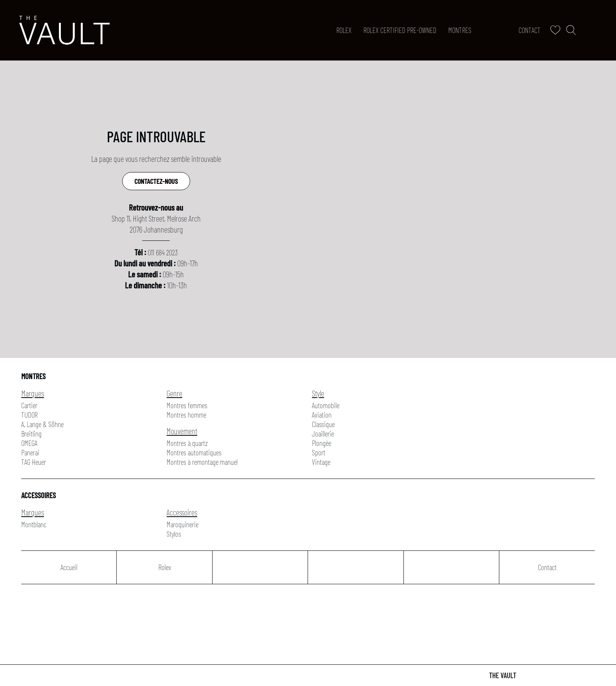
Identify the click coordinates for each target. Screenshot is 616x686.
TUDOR (29, 415)
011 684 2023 (163, 252)
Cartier (29, 405)
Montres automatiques (194, 452)
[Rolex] (595, 30)
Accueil (69, 567)
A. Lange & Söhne (42, 424)
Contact (530, 30)
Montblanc (34, 524)
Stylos (174, 534)
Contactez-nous (156, 181)
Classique (323, 424)
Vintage (321, 462)
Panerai (30, 452)
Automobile (326, 405)
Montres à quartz (187, 443)
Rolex (344, 30)
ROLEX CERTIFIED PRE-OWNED (400, 30)
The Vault (503, 675)
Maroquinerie (182, 524)
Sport (319, 452)
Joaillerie (323, 434)
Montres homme (186, 415)
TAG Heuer (34, 462)
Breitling (31, 434)
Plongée (322, 443)
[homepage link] (64, 30)
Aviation (322, 415)
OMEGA (29, 443)
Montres (460, 30)
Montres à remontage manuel (202, 462)
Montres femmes (187, 405)
